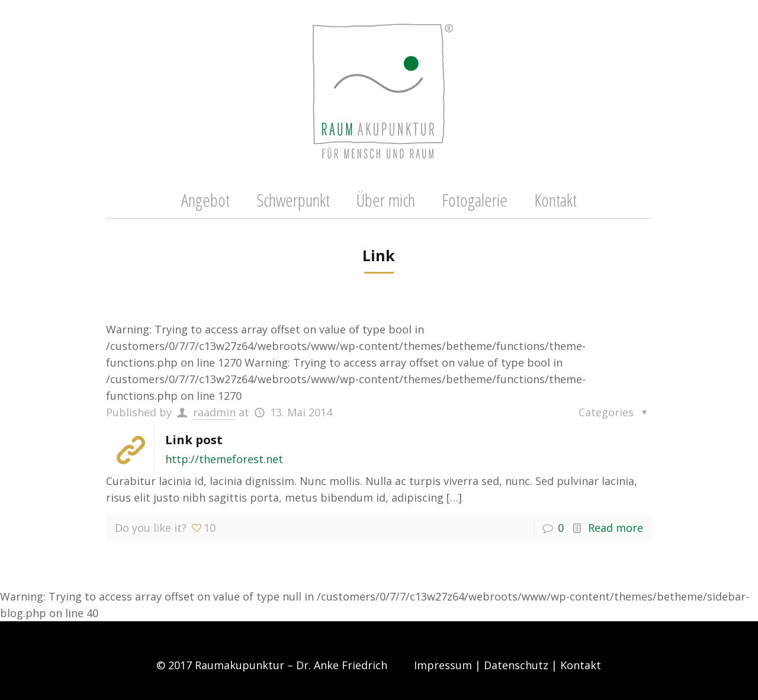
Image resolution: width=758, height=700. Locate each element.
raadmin (214, 412)
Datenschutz (516, 665)
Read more (616, 528)
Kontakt (581, 665)
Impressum (443, 665)
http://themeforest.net (224, 459)
